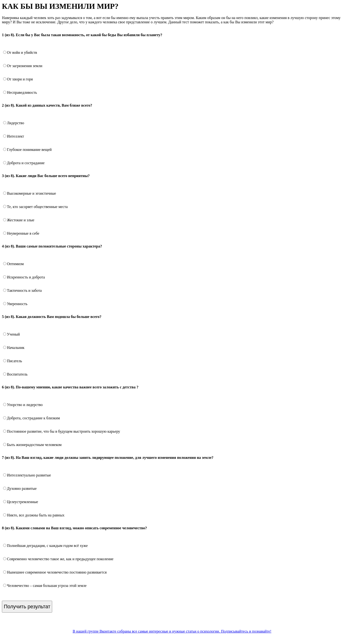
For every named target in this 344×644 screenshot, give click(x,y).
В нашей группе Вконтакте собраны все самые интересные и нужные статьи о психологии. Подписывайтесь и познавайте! (172, 631)
